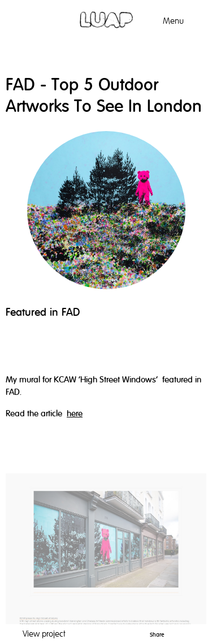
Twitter (187, 633)
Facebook (201, 633)
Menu (173, 21)
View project (44, 634)
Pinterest (172, 633)
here (75, 414)
